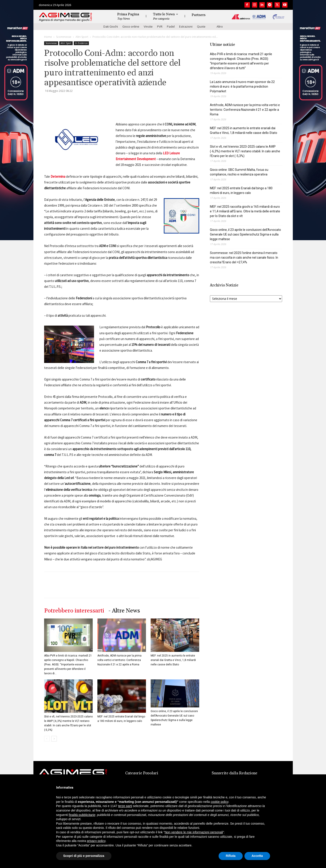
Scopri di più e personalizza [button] (84, 856)
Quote (201, 26)
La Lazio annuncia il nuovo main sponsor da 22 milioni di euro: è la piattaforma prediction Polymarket (242, 87)
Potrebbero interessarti (74, 611)
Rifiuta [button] (231, 856)
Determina (58, 176)
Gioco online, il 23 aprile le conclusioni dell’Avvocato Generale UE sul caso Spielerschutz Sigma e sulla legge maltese (245, 234)
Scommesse (64, 37)
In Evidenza (81, 43)
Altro (220, 26)
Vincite (148, 26)
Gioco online (131, 26)
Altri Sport (82, 37)
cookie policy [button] (220, 802)
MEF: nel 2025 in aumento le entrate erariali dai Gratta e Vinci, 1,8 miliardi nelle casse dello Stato (173, 660)
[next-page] (54, 739)
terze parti (125, 806)
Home (48, 37)
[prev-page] (47, 739)
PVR (160, 26)
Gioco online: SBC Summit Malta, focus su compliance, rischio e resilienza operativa (239, 172)
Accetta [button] (257, 856)
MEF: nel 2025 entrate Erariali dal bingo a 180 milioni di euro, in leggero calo (241, 190)
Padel (171, 26)
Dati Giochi (111, 26)
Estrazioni (186, 26)
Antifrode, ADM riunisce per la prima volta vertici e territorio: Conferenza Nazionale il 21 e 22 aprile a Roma (119, 660)
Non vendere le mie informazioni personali (194, 832)
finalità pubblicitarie (82, 815)
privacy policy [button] (96, 841)
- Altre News (124, 611)
